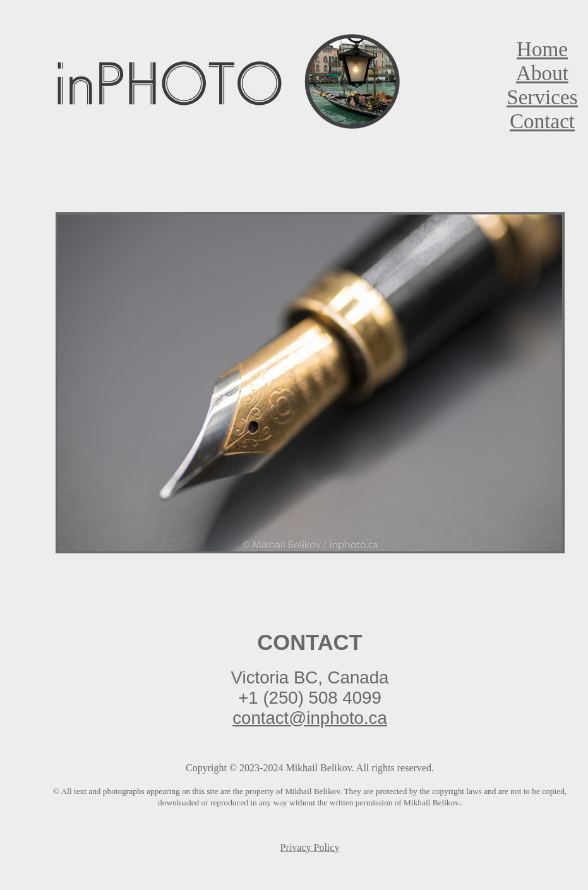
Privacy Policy (310, 847)
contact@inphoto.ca (310, 718)
